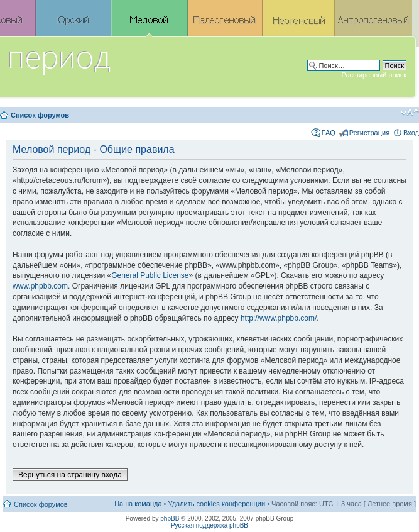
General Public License (150, 275)
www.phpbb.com (40, 286)
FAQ (329, 133)
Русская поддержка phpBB (210, 525)
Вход (411, 133)
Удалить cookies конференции (217, 504)
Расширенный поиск (374, 75)
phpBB (170, 518)
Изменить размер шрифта (410, 113)
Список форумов (40, 115)
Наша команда (138, 504)
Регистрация (369, 133)
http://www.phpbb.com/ (279, 318)
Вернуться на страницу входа (70, 475)
